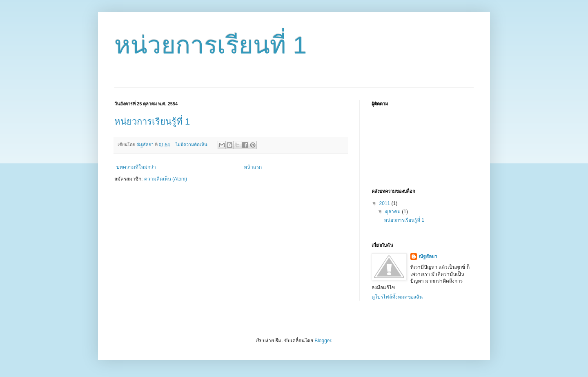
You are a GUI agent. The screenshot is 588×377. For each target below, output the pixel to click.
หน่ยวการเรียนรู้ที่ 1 (152, 122)
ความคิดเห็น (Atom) (166, 179)
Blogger (323, 341)
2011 (385, 203)
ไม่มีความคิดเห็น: (193, 145)
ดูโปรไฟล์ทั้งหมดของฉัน (397, 297)
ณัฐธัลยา (428, 257)
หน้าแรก (253, 167)
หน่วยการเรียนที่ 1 (210, 45)
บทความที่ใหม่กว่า (136, 167)
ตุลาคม (393, 212)
